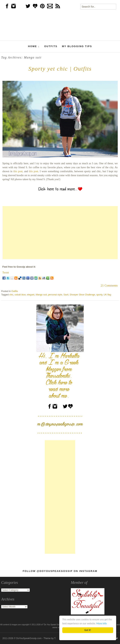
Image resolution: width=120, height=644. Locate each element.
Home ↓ (34, 46)
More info (102, 623)
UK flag (107, 295)
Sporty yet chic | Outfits (60, 69)
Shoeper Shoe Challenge (82, 295)
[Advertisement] (60, 233)
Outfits (51, 46)
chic (11, 295)
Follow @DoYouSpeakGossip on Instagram (60, 571)
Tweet (6, 273)
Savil (66, 295)
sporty (99, 295)
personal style (55, 295)
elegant (31, 295)
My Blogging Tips (77, 46)
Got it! (88, 630)
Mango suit (41, 295)
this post (18, 171)
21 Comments (109, 285)
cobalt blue (20, 295)
